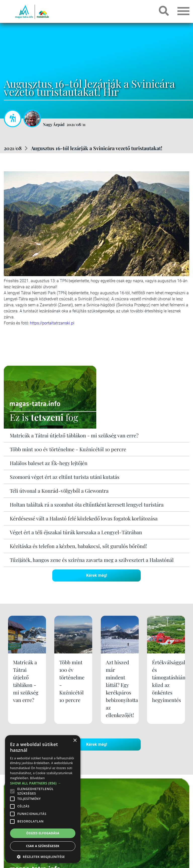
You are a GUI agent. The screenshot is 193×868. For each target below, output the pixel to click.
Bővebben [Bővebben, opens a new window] (37, 778)
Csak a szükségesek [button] (43, 846)
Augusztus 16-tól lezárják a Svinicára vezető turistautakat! (97, 148)
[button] (43, 856)
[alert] (43, 799)
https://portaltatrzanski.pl (52, 323)
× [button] (75, 741)
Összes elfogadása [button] (43, 833)
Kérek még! (97, 575)
